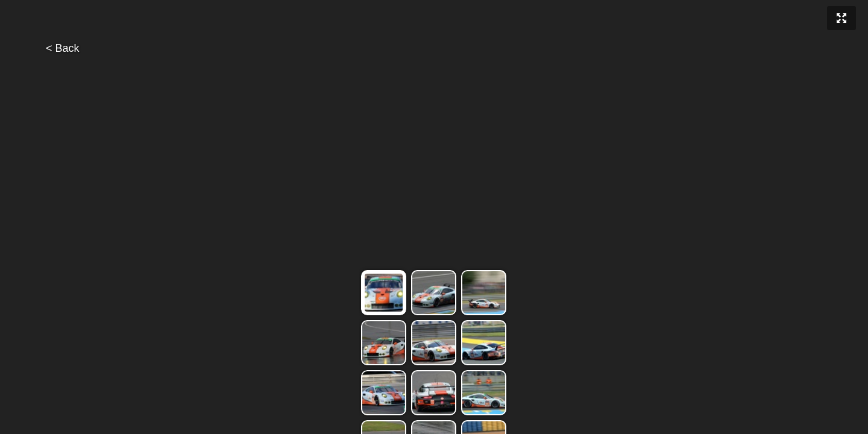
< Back (63, 48)
